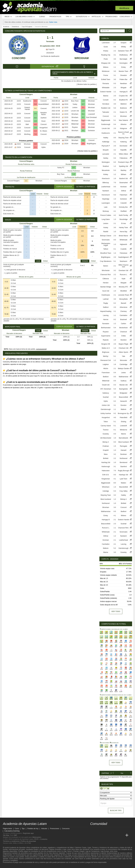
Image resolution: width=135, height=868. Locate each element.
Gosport (123, 43)
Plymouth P (106, 146)
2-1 (35, 101)
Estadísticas (83, 17)
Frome (106, 75)
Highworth (124, 244)
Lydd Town (123, 479)
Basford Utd (123, 179)
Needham (124, 84)
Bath (27, 124)
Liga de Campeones (92, 851)
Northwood (124, 458)
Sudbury (123, 381)
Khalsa (106, 51)
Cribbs (123, 336)
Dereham (91, 121)
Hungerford (44, 128)
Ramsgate (123, 446)
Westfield (123, 291)
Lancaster (106, 154)
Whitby (123, 47)
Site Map (6, 835)
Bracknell (123, 320)
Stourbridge (124, 219)
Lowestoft (91, 114)
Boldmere (123, 108)
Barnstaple (123, 59)
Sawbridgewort (123, 257)
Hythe (43, 147)
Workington (106, 162)
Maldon (123, 483)
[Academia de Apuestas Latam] (92, 835)
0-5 (115, 381)
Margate (124, 283)
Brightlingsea (91, 144)
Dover (44, 121)
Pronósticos (55, 17)
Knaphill (106, 450)
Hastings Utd (123, 475)
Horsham (123, 187)
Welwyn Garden (123, 369)
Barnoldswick (123, 438)
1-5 (115, 446)
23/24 (19, 144)
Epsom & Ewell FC (123, 133)
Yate (124, 356)
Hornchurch (106, 195)
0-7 (83, 104)
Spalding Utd (123, 166)
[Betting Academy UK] (117, 835)
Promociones (111, 17)
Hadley (106, 138)
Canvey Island (106, 426)
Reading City (106, 55)
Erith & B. (106, 475)
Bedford (106, 377)
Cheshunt (123, 332)
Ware (106, 454)
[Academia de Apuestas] (112, 835)
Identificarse (124, 8)
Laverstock (106, 43)
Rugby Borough (123, 471)
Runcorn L (123, 275)
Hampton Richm (44, 114)
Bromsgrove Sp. (124, 413)
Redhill (106, 232)
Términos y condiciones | (12, 841)
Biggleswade (106, 120)
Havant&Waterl (44, 104)
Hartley (106, 158)
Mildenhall (75, 124)
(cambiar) (105, 778)
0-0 (35, 108)
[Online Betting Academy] (107, 835)
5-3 (115, 170)
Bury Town (75, 101)
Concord (19, 58)
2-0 (35, 114)
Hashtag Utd (106, 462)
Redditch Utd (106, 108)
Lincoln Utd (75, 111)
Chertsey (124, 311)
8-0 (115, 483)
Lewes (123, 373)
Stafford (106, 307)
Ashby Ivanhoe (106, 413)
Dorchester (123, 146)
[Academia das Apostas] (97, 835)
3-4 (35, 104)
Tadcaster (106, 112)
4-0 (35, 124)
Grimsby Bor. (123, 207)
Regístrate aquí (28, 833)
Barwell (123, 303)
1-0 (35, 121)
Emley (123, 67)
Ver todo (116, 611)
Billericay (106, 183)
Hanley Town (123, 228)
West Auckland (123, 442)
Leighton (106, 364)
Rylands (106, 340)
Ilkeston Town (123, 71)
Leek (106, 207)
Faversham (106, 373)
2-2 (115, 51)
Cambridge (123, 364)
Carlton (123, 324)
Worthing (27, 134)
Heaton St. (123, 112)
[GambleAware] (10, 866)
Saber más (53, 22)
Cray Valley (123, 491)
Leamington (106, 203)
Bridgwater (123, 393)
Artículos (98, 17)
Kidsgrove (123, 128)
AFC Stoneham (106, 389)
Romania (106, 84)
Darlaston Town (123, 51)
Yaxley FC (61, 168)
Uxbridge (106, 491)
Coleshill (123, 203)
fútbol (72, 848)
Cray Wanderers (106, 261)
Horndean (106, 104)
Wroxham (82, 58)
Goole (106, 47)
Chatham (106, 446)
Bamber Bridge (106, 287)
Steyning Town (124, 138)
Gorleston (91, 131)
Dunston (123, 405)
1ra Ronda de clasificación (50, 56)
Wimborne (123, 430)
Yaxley (75, 104)
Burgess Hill (106, 344)
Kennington (123, 63)
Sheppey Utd (106, 63)
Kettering (124, 142)
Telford (106, 249)
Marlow (106, 96)
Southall (106, 397)
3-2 (35, 118)
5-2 (115, 548)
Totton (106, 422)
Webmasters (37, 837)
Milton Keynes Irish (123, 266)
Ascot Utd (106, 291)
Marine (123, 434)
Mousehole (106, 170)
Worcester (123, 360)
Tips (69, 17)
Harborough (106, 467)
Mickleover (106, 71)
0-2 (115, 100)
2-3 (35, 147)
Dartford (43, 118)
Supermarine (106, 336)
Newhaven (123, 261)
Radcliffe (123, 150)
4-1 (83, 117)
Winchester (106, 270)
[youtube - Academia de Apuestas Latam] (97, 830)
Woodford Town (106, 253)
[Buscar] (129, 31)
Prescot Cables (106, 215)
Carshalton (124, 315)
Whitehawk (123, 240)
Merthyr (106, 356)
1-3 (83, 111)
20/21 (66, 127)
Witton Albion (124, 154)
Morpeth (106, 150)
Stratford (106, 166)
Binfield (106, 458)
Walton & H (106, 348)
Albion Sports (123, 352)
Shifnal (123, 191)
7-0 (35, 134)
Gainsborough (106, 409)
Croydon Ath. (123, 96)
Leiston (75, 108)
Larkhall (106, 299)
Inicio (8, 17)
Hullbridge (106, 142)
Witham (123, 174)
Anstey (106, 228)
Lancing (106, 315)
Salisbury (106, 393)
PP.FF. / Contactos (41, 839)
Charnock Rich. (106, 275)
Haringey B (123, 92)
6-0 (115, 162)
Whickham (106, 487)
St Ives (123, 223)
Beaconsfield (123, 397)
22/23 (19, 101)
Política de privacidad (28, 841)
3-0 (35, 144)
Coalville (123, 249)
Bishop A (106, 442)
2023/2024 (50, 53)
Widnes (106, 67)
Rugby (106, 303)
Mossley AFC (123, 287)
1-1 (26, 181)
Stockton (123, 340)
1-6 (115, 364)
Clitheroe (106, 279)
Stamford (123, 467)
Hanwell (123, 450)
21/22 (66, 124)
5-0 (115, 108)
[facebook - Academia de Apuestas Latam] (102, 830)
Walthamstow (124, 377)
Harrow (106, 320)
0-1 (115, 142)
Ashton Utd (106, 405)
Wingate (124, 88)
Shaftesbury (124, 55)
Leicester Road (123, 295)
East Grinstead (91, 117)
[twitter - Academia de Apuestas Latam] (92, 830)
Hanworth (123, 401)
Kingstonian (106, 479)
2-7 (115, 43)
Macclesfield (124, 487)
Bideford (123, 104)
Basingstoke (123, 389)
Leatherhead (106, 187)
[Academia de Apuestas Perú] (122, 835)
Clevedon (123, 75)
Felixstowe (123, 253)
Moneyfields (124, 299)
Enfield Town (106, 79)
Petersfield (123, 418)
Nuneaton (106, 324)
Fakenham (123, 195)
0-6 (115, 47)
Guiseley (106, 434)
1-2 (35, 131)
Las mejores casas (25, 17)
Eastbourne (27, 101)
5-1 (83, 114)
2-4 (83, 144)
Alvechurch (106, 179)
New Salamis (124, 120)
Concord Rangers (13, 181)
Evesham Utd (124, 270)
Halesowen (106, 471)
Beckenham (123, 328)
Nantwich (106, 191)
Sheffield (123, 211)
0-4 (115, 124)
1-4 (115, 253)
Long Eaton (106, 219)
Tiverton (106, 430)
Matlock (123, 409)
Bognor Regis (123, 344)
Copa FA (50, 49)
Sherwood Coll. (106, 360)
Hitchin (106, 369)
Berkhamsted (106, 328)
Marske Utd (123, 385)
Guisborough (106, 124)
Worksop (106, 211)
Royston (75, 127)
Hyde (124, 279)
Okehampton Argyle (106, 244)
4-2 (115, 215)
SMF (15, 835)
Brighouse (106, 352)
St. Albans (44, 131)
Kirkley (106, 174)
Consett (106, 100)
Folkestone (123, 158)
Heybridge (106, 199)
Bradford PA (123, 100)
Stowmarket (123, 183)
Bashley (123, 170)
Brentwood (123, 462)
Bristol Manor (123, 236)
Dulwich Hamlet (27, 108)
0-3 (115, 84)
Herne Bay (123, 232)
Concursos (126, 17)
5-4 (115, 328)
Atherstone (124, 307)
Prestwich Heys (123, 162)
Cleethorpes (106, 295)
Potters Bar (124, 79)
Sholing (124, 422)
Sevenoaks (106, 240)
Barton (106, 266)
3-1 (83, 131)
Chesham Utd (123, 348)
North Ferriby (124, 215)
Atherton (123, 124)
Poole (106, 59)
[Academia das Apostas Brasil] (102, 835)
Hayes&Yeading (106, 311)
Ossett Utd (106, 385)
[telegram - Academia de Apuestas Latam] (107, 830)
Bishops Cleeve (106, 236)
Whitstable (106, 88)
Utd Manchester (106, 438)
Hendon (106, 283)
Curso (42, 17)
